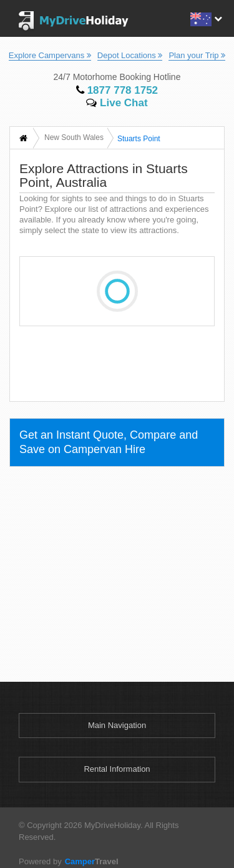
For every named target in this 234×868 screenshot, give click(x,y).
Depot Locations (130, 55)
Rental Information (117, 769)
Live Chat (117, 103)
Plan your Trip (197, 55)
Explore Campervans (50, 55)
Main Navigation (117, 725)
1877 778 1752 (117, 90)
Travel (90, 861)
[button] (205, 18)
